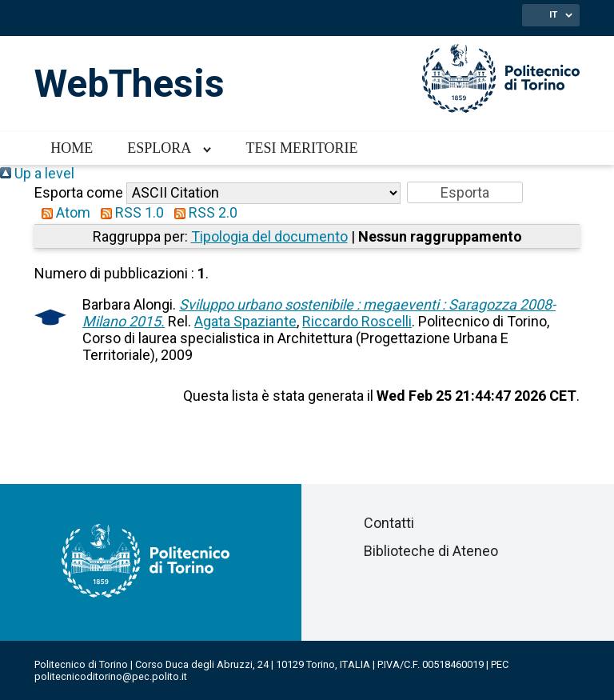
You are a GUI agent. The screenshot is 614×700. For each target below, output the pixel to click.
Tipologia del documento (269, 236)
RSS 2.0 (202, 212)
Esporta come (79, 192)
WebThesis (130, 84)
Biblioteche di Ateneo (431, 551)
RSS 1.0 (129, 212)
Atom (62, 212)
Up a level (37, 173)
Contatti (389, 523)
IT (553, 14)
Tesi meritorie (301, 148)
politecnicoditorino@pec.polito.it (111, 676)
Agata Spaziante (245, 321)
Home (72, 148)
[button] (465, 192)
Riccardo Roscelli (357, 321)
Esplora (159, 148)
